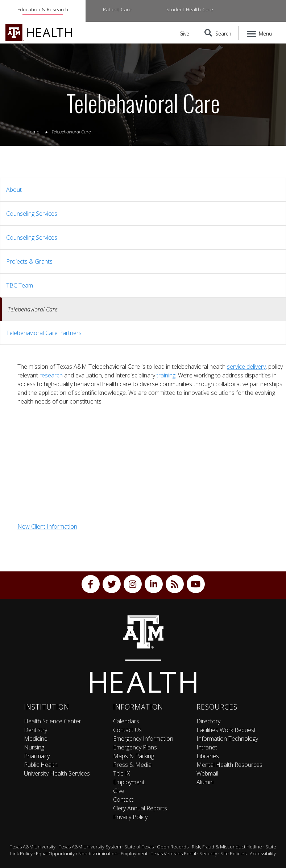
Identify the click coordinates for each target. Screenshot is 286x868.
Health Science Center (53, 721)
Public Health (41, 765)
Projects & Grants (29, 261)
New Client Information (47, 526)
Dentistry (36, 730)
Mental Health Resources (229, 765)
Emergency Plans (135, 747)
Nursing (34, 747)
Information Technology (227, 739)
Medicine (36, 739)
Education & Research (43, 9)
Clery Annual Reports (140, 808)
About (14, 190)
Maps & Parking (134, 756)
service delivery (246, 367)
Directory (208, 721)
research (51, 375)
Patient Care (117, 9)
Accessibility (263, 853)
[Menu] (260, 33)
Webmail (207, 773)
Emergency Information (143, 739)
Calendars (126, 721)
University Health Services (57, 773)
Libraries (208, 756)
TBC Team (20, 285)
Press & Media (132, 765)
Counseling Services (32, 214)
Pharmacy (37, 756)
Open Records (173, 847)
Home (33, 132)
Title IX (122, 773)
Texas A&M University (33, 847)
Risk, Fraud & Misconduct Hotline (227, 847)
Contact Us (127, 730)
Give (184, 34)
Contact (123, 799)
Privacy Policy (130, 817)
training (166, 375)
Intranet (207, 747)
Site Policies (233, 853)
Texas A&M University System (90, 847)
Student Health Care (190, 9)
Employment (129, 782)
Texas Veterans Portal (173, 853)
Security (208, 853)
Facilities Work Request (226, 730)
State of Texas (139, 847)
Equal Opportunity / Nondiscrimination (77, 853)
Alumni (205, 782)
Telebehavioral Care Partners (44, 333)
